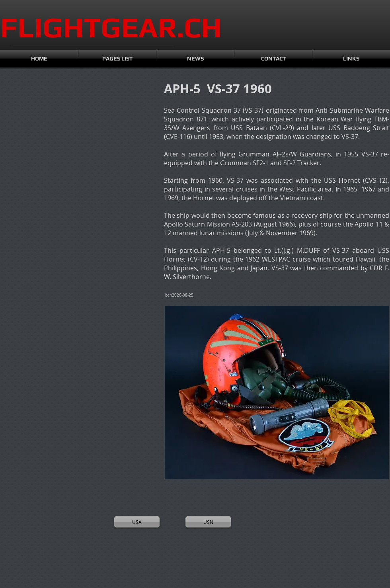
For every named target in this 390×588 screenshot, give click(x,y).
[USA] (137, 522)
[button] (35, 124)
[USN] (208, 522)
